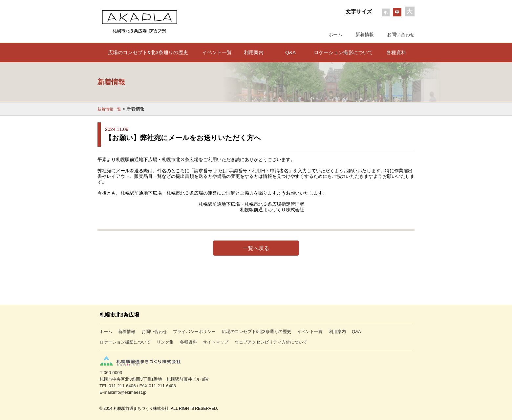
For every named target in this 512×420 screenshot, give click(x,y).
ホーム (335, 34)
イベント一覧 (217, 52)
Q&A (290, 52)
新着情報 (365, 34)
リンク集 (165, 342)
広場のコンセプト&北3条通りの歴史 (148, 52)
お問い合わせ (401, 34)
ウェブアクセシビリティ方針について (271, 342)
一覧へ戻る (256, 248)
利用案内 (254, 52)
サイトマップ (216, 342)
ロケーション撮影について (343, 52)
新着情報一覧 (109, 109)
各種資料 (396, 52)
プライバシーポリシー (194, 332)
